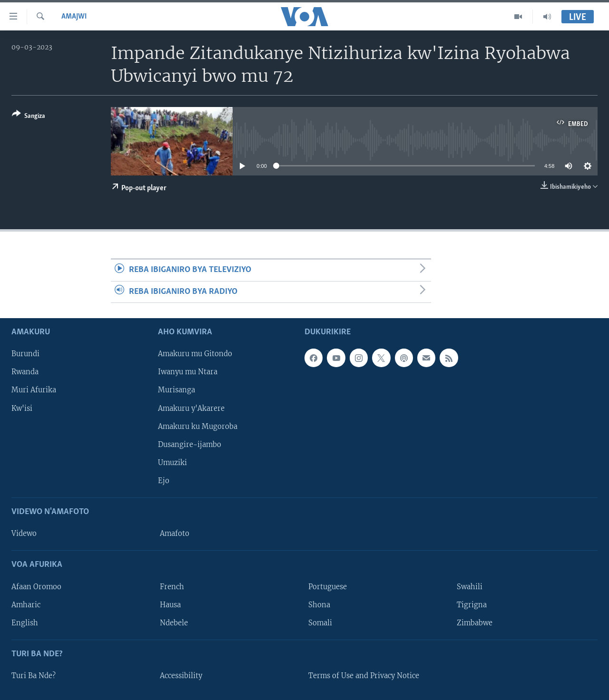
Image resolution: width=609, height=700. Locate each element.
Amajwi (74, 17)
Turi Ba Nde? (34, 676)
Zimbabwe (475, 623)
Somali (320, 623)
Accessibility (181, 676)
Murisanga (177, 390)
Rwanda (25, 372)
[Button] (29, 117)
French (172, 586)
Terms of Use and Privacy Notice (364, 676)
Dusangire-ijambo (190, 445)
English (25, 623)
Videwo (24, 534)
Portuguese (328, 586)
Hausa (170, 604)
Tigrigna (472, 604)
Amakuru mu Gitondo (195, 354)
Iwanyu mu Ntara (188, 372)
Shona (319, 604)
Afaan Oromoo (36, 586)
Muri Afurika (34, 390)
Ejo (164, 481)
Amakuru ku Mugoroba (198, 426)
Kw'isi (22, 408)
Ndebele (174, 623)
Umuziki (172, 463)
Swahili (470, 586)
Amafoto (175, 534)
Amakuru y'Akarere (191, 408)
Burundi (25, 354)
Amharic (26, 604)
